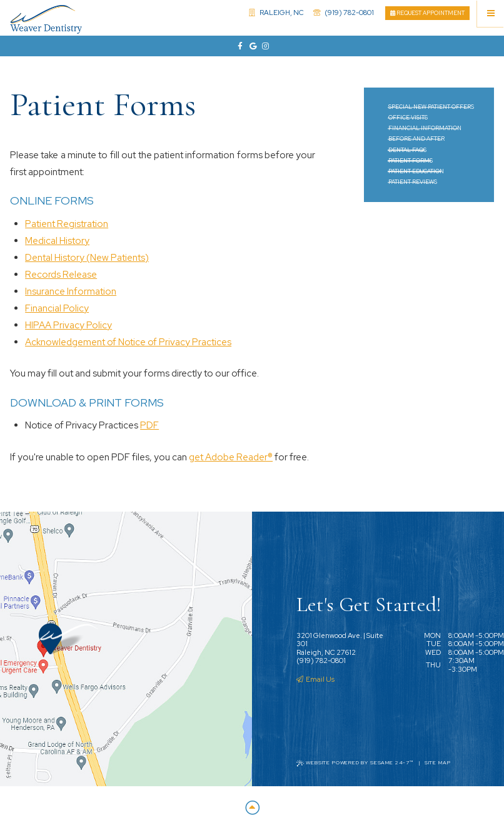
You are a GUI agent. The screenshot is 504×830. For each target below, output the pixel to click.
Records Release (61, 275)
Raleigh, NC (277, 13)
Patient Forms (411, 161)
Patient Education (416, 171)
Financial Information (425, 128)
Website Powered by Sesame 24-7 (355, 763)
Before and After (416, 139)
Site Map (438, 763)
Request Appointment (427, 13)
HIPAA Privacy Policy (68, 325)
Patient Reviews (413, 182)
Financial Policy (57, 308)
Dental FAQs (407, 150)
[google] (252, 46)
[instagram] (265, 46)
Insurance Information (71, 291)
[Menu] (491, 13)
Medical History (57, 241)
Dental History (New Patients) (87, 258)
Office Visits (408, 118)
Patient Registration (67, 224)
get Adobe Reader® (231, 457)
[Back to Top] (252, 808)
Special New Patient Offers (431, 107)
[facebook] (239, 46)
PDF (149, 425)
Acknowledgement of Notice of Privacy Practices (128, 342)
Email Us (315, 679)
